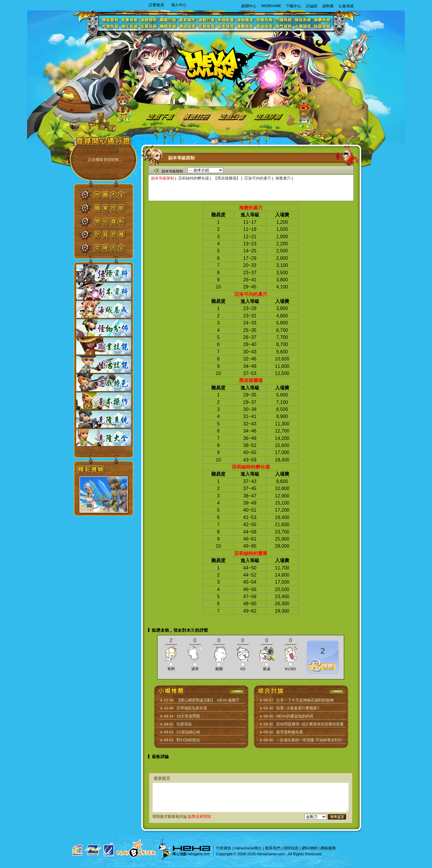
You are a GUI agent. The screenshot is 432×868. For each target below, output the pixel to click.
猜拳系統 (322, 19)
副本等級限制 (163, 178)
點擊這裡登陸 (199, 816)
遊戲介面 (207, 19)
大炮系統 (111, 27)
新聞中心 (249, 6)
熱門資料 (284, 27)
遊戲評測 (269, 116)
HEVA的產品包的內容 (295, 716)
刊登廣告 (224, 848)
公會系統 (346, 6)
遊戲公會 (233, 116)
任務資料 (104, 273)
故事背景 (130, 19)
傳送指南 (188, 27)
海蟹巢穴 (283, 178)
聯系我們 (273, 848)
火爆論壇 (303, 27)
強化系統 (130, 27)
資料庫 (328, 6)
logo (213, 64)
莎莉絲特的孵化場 (194, 178)
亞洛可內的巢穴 (258, 178)
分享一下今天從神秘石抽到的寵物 (305, 700)
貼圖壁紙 (322, 27)
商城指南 (265, 27)
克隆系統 (265, 19)
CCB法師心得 (188, 732)
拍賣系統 (184, 724)
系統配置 (226, 19)
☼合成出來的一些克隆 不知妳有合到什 (309, 740)
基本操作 (188, 19)
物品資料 (108, 223)
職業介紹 (169, 19)
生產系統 (149, 27)
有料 (171, 669)
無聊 (219, 669)
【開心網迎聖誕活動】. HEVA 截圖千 (208, 700)
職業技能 (108, 210)
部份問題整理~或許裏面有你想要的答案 (310, 724)
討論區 (312, 6)
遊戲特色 (149, 19)
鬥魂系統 (284, 19)
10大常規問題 (188, 716)
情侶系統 (303, 19)
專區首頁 (111, 19)
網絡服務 (328, 848)
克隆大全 (108, 250)
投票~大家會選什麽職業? (298, 708)
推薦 (323, 666)
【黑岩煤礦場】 (227, 178)
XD (243, 669)
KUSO (291, 669)
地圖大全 (108, 197)
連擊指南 (245, 27)
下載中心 (294, 6)
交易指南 (207, 27)
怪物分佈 (104, 328)
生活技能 (104, 364)
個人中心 (179, 5)
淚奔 (195, 669)
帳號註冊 (198, 116)
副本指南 (226, 27)
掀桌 (267, 669)
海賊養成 (245, 19)
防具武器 (108, 237)
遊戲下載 (159, 116)
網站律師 (310, 848)
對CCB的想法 (188, 740)
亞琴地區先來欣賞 (192, 708)
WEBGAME (271, 6)
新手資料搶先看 (290, 732)
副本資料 (104, 291)
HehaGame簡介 (248, 848)
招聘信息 (291, 848)
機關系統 (169, 27)
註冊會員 (156, 5)
